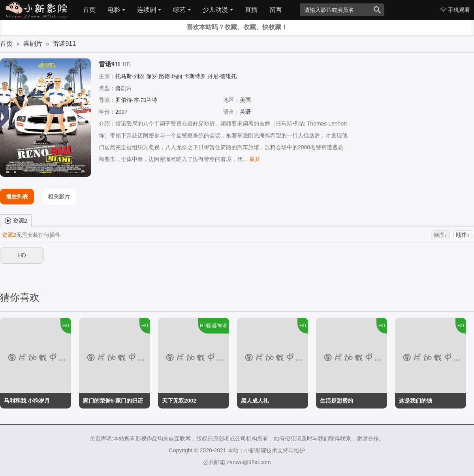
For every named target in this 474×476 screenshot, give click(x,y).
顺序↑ (463, 235)
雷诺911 (64, 44)
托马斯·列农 (130, 76)
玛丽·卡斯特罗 (189, 76)
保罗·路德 (158, 76)
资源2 (16, 220)
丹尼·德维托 (222, 76)
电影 (116, 10)
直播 (251, 10)
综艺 (182, 10)
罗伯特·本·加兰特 (136, 100)
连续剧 (149, 10)
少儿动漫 (218, 10)
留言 (276, 10)
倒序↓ (440, 235)
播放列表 (17, 197)
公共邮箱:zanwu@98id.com (237, 462)
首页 (89, 10)
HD (22, 255)
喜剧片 (33, 44)
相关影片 (59, 197)
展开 (255, 159)
